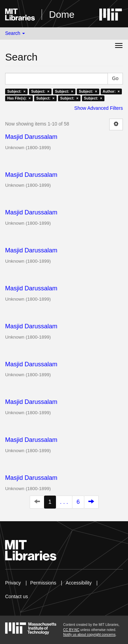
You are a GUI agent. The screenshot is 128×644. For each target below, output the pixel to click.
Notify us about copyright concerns (89, 635)
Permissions (43, 583)
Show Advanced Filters (99, 108)
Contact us (17, 596)
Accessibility (79, 583)
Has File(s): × (19, 98)
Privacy (13, 583)
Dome (62, 15)
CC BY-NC (71, 630)
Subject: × (16, 91)
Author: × (111, 91)
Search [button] (15, 33)
